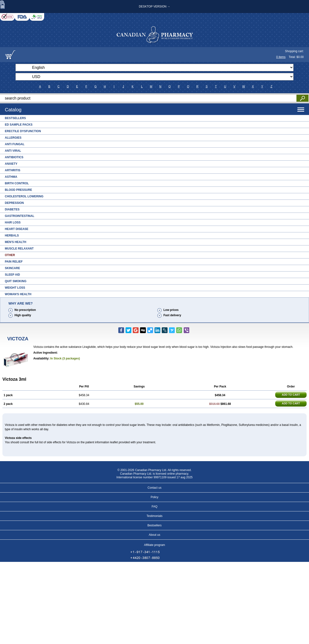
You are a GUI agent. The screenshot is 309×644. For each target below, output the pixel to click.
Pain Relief (14, 262)
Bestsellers (15, 118)
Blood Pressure (18, 190)
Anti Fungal (15, 144)
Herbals (12, 236)
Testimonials (154, 516)
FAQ (154, 507)
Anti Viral (13, 151)
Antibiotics (14, 157)
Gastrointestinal (20, 216)
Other (10, 255)
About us (154, 535)
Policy (154, 497)
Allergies (13, 138)
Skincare (12, 268)
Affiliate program (154, 545)
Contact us (154, 488)
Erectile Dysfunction (23, 131)
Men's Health (16, 242)
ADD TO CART (291, 395)
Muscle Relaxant (19, 249)
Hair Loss (13, 222)
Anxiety (11, 164)
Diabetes (12, 209)
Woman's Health (18, 294)
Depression (14, 203)
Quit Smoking (16, 281)
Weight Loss (15, 288)
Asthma (11, 177)
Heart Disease (17, 229)
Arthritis (13, 170)
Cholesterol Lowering (24, 196)
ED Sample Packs (19, 125)
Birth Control (17, 183)
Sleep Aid (12, 275)
